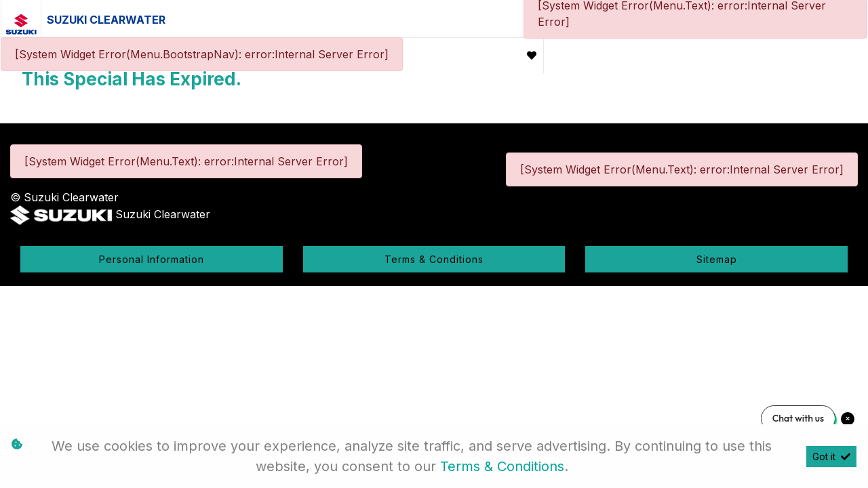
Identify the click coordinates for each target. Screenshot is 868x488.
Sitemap (717, 259)
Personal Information (152, 259)
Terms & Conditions (434, 259)
